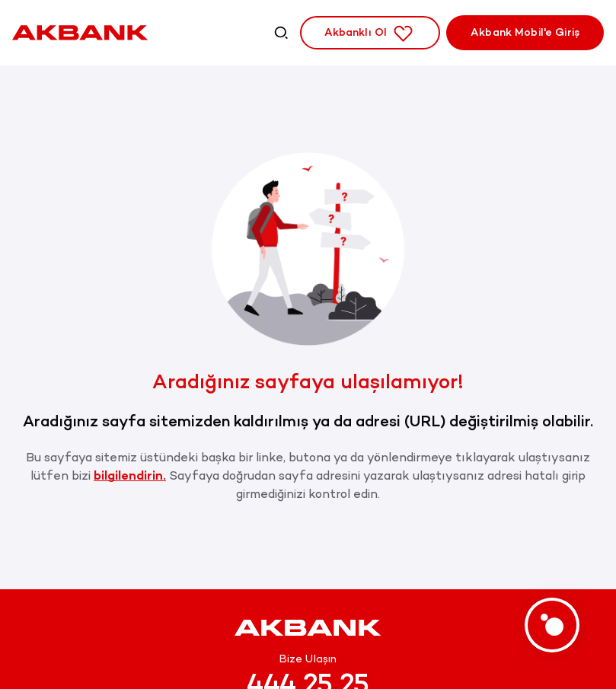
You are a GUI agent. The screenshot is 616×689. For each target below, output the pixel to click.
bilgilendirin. (130, 475)
